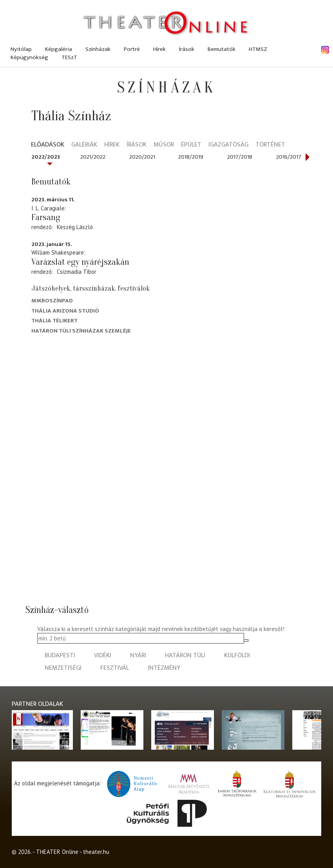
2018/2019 (191, 157)
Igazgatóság (228, 145)
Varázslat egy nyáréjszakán (80, 262)
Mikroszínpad (52, 301)
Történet (270, 145)
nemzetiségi (63, 668)
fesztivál (115, 668)
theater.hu (96, 852)
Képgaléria (59, 49)
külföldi (237, 656)
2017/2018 (240, 157)
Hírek (159, 49)
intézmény (164, 668)
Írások (187, 49)
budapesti (60, 656)
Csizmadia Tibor (77, 272)
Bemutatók (222, 49)
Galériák (84, 145)
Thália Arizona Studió (65, 311)
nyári (138, 656)
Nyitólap (21, 49)
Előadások (48, 145)
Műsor (164, 145)
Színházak (98, 49)
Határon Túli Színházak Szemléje (81, 331)
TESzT (69, 57)
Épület (191, 145)
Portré (132, 49)
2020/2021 (142, 157)
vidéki (103, 656)
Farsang (46, 217)
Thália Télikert (54, 321)
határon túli (185, 656)
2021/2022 (93, 157)
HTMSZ (258, 49)
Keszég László (75, 227)
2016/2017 (289, 157)
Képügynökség (29, 57)
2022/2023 (46, 157)
